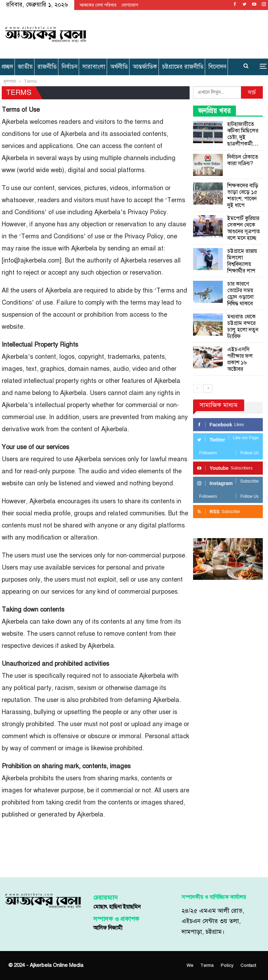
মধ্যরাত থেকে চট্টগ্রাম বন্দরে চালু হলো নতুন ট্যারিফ (243, 326)
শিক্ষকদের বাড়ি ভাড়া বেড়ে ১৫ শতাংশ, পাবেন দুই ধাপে (243, 195)
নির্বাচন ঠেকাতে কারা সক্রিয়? (243, 160)
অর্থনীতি (119, 67)
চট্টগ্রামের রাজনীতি (183, 67)
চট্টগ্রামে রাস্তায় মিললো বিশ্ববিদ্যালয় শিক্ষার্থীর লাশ (242, 261)
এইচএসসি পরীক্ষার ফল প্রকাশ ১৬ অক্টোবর (240, 359)
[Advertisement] (178, 33)
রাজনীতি (47, 67)
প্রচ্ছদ (7, 67)
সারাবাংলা (94, 67)
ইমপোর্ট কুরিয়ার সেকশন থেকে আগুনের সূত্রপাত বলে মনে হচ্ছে (244, 228)
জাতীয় (25, 67)
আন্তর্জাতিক (145, 67)
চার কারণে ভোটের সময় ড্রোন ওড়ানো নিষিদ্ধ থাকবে (240, 294)
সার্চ (252, 92)
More (217, 67)
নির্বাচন (69, 67)
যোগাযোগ (130, 5)
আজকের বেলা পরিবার (98, 5)
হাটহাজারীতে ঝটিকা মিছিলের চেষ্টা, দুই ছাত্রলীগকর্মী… (243, 134)
